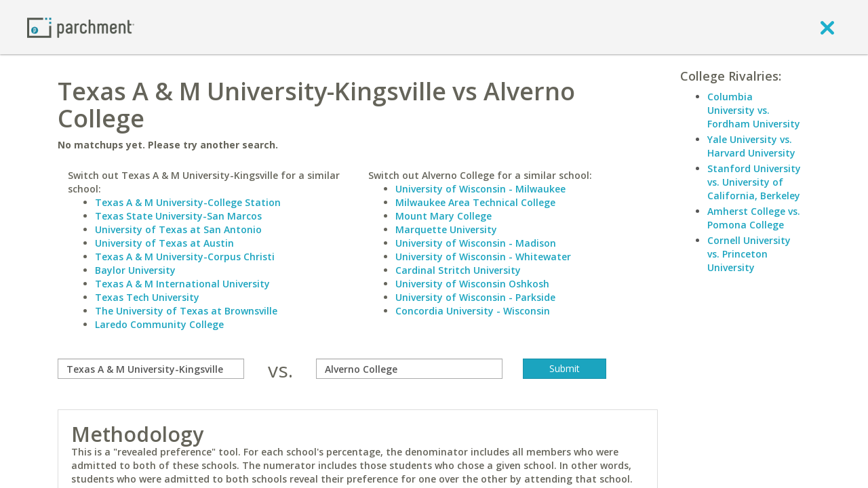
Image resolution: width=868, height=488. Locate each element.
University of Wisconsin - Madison (476, 243)
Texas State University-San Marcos (178, 216)
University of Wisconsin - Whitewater (483, 257)
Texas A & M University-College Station (188, 202)
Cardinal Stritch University (458, 270)
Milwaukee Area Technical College (475, 202)
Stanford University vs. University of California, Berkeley (754, 182)
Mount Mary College (443, 216)
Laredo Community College (159, 324)
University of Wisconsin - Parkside (475, 297)
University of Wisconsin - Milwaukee (480, 189)
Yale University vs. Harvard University (751, 146)
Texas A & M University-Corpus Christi (185, 257)
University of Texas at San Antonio (178, 229)
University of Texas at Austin (164, 243)
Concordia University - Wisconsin (473, 311)
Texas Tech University (147, 297)
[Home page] (81, 27)
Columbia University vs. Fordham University (754, 110)
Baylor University (135, 270)
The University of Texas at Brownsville (186, 311)
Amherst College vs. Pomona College (754, 218)
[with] (409, 369)
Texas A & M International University (182, 284)
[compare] (151, 369)
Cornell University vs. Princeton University (749, 254)
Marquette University (446, 229)
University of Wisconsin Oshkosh (472, 284)
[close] (827, 27)
